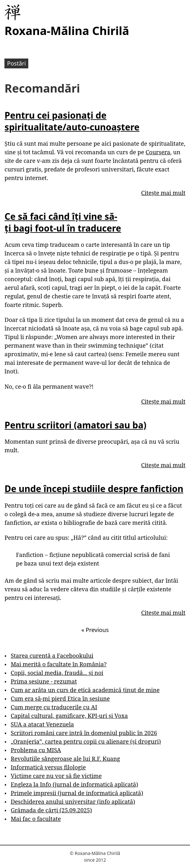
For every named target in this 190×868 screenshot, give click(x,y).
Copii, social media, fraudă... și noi (57, 673)
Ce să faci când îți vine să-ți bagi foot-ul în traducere (63, 222)
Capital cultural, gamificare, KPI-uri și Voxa (69, 716)
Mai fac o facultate (36, 819)
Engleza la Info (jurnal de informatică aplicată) (75, 784)
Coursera (158, 152)
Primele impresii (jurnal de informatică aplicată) (77, 793)
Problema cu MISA (36, 750)
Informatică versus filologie (48, 767)
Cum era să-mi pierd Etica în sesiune (60, 698)
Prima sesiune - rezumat (44, 681)
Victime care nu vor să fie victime (56, 776)
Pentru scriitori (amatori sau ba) (75, 425)
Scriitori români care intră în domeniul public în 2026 (84, 733)
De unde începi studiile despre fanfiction (94, 489)
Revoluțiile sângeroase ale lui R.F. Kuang (65, 759)
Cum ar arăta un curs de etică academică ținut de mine (85, 690)
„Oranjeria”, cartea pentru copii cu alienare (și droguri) (86, 741)
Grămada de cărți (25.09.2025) (51, 810)
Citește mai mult (163, 193)
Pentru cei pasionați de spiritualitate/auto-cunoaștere (72, 121)
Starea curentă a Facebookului (52, 656)
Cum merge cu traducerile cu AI (54, 707)
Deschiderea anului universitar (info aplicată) (73, 802)
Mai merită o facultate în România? (59, 664)
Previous (95, 630)
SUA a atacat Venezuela (42, 724)
